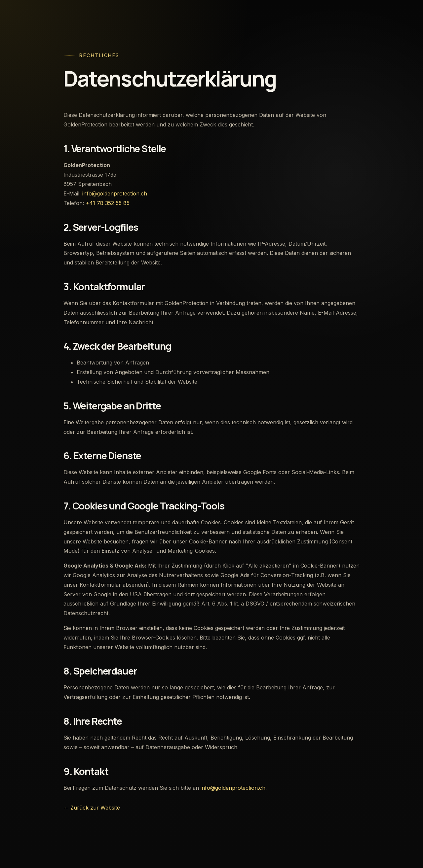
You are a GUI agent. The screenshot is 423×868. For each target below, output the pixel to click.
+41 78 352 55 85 (108, 203)
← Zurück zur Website (92, 808)
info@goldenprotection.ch (115, 193)
